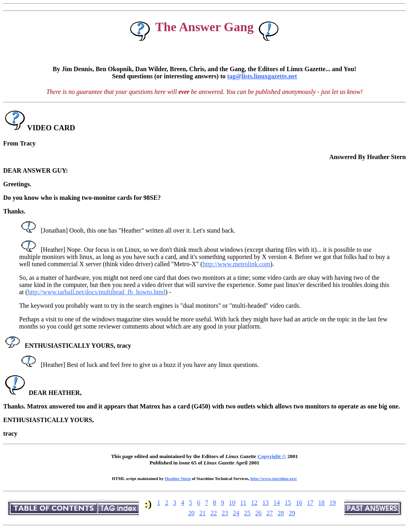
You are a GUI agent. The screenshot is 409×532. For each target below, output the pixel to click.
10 (232, 503)
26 (258, 513)
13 (266, 503)
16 (299, 503)
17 (310, 503)
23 (225, 513)
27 (270, 513)
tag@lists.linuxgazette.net (262, 76)
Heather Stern (178, 478)
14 (277, 503)
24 (236, 513)
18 (322, 503)
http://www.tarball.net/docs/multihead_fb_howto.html (96, 292)
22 (214, 513)
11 (243, 503)
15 (288, 503)
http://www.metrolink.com (236, 264)
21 (203, 513)
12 (254, 503)
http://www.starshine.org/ (274, 478)
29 (292, 513)
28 (281, 513)
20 (191, 513)
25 (247, 513)
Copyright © (272, 456)
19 (333, 503)
